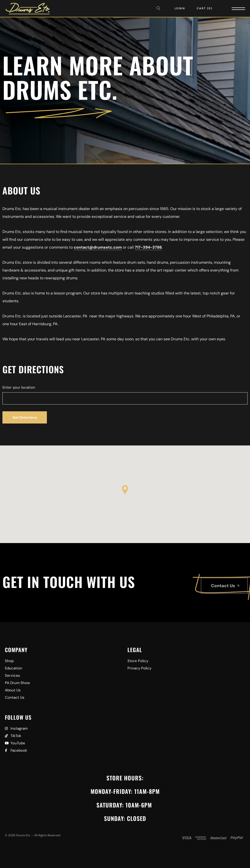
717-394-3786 (148, 247)
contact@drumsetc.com (98, 247)
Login (180, 8)
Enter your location (19, 387)
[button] (125, 490)
